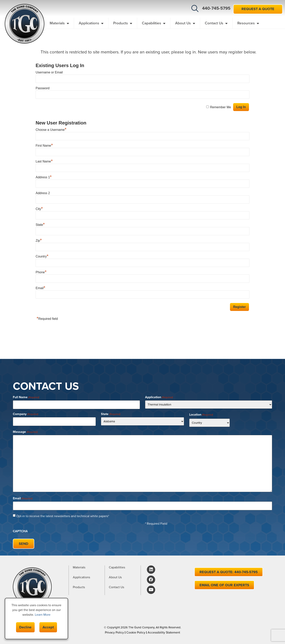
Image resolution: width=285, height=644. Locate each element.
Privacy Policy (114, 630)
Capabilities (154, 23)
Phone (41, 272)
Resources (248, 23)
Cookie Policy (136, 630)
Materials (59, 23)
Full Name (26, 397)
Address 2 (43, 193)
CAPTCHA (20, 530)
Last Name (44, 161)
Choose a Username (51, 130)
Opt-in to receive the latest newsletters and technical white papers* (63, 515)
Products (123, 23)
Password (43, 88)
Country (42, 256)
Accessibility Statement (164, 630)
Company (26, 414)
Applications (91, 23)
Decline (25, 627)
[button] (195, 9)
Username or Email (49, 72)
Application (159, 397)
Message (25, 431)
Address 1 (44, 177)
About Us (185, 23)
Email (40, 288)
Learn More (43, 615)
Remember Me (220, 107)
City (39, 209)
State (40, 225)
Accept (48, 627)
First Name (44, 146)
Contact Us (216, 23)
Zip (39, 241)
